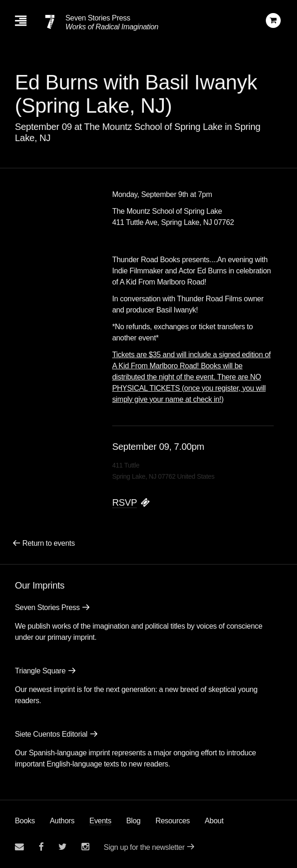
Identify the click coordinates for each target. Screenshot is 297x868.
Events (100, 821)
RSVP (125, 502)
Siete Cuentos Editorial (51, 734)
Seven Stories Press (98, 18)
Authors (62, 821)
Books (25, 821)
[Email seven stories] (19, 847)
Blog (133, 821)
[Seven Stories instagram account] (85, 847)
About (214, 821)
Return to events (49, 543)
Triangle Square (40, 671)
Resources (173, 821)
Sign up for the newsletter (144, 847)
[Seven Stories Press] (50, 22)
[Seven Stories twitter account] (62, 847)
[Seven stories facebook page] (41, 847)
